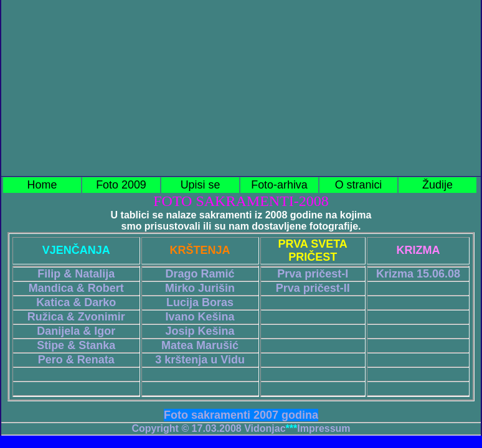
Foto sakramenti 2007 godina (241, 415)
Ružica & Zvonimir (76, 317)
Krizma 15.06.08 (418, 274)
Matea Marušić (200, 345)
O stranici (359, 185)
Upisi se (201, 185)
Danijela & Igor (76, 331)
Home (42, 185)
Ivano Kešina (200, 317)
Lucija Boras (200, 302)
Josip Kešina (200, 331)
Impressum (324, 428)
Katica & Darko (76, 302)
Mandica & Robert (76, 288)
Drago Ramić (200, 274)
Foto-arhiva (279, 185)
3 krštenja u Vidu (200, 360)
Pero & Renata (76, 360)
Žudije (437, 185)
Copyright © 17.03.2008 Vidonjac (208, 428)
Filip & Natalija (76, 274)
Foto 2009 (121, 185)
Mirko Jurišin (200, 288)
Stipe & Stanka (76, 345)
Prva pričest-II (313, 288)
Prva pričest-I (313, 274)
